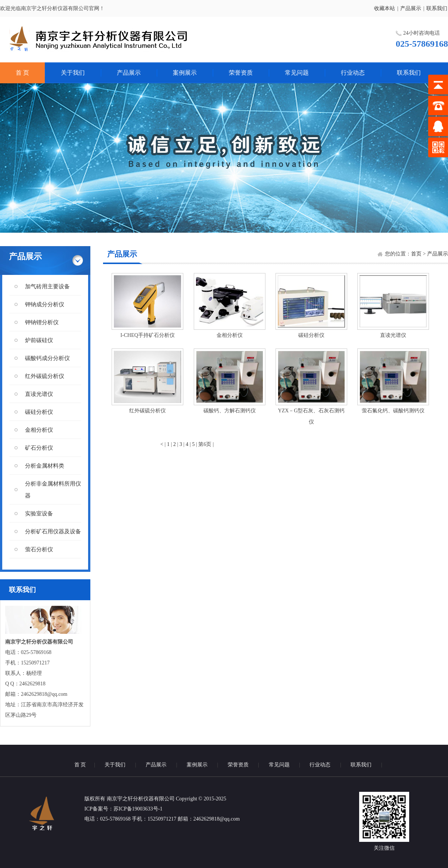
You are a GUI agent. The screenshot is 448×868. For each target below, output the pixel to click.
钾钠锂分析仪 (42, 322)
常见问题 (297, 73)
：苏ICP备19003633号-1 (135, 809)
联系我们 (437, 8)
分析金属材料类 (45, 466)
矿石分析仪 (39, 448)
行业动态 (353, 73)
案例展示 (185, 73)
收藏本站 (385, 8)
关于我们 (73, 73)
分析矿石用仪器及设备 (53, 531)
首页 (416, 254)
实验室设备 (39, 514)
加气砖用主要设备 (47, 286)
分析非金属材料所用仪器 (53, 490)
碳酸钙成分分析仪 (47, 358)
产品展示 (411, 8)
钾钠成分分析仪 (45, 304)
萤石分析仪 (39, 549)
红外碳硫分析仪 (45, 376)
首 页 (22, 73)
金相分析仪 (39, 430)
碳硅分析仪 (39, 412)
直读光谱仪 (39, 394)
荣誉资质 (241, 73)
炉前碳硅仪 (39, 340)
